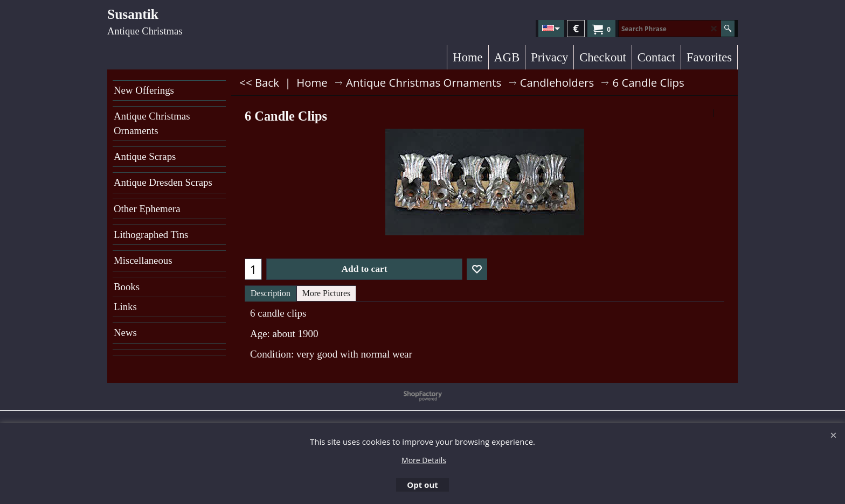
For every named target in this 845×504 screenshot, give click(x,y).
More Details (424, 460)
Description (271, 293)
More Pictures (326, 293)
